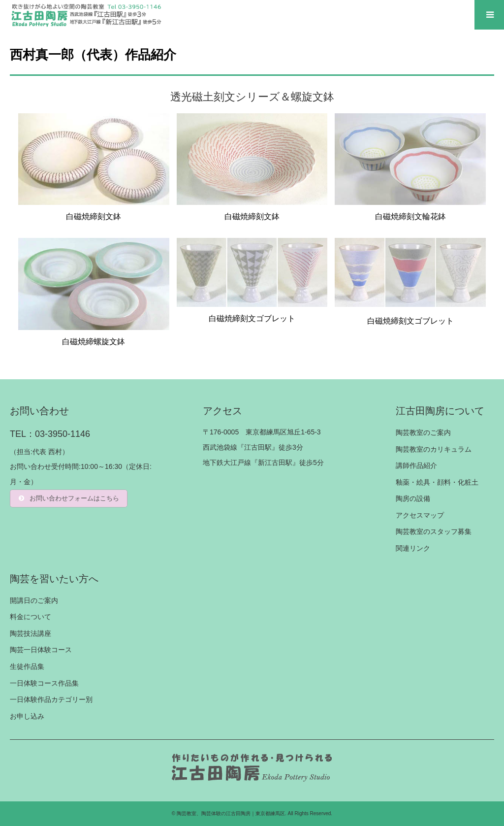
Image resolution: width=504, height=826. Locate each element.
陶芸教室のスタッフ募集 (434, 531)
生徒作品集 (27, 666)
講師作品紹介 (416, 465)
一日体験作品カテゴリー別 (51, 699)
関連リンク (413, 548)
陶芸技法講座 (31, 633)
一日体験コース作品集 (44, 683)
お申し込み (27, 716)
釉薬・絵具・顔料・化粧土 (437, 482)
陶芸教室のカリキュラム (434, 449)
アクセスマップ (420, 515)
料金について (31, 617)
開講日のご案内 (34, 600)
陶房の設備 (413, 498)
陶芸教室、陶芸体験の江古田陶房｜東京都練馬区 (231, 813)
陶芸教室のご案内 (423, 432)
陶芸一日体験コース (41, 650)
